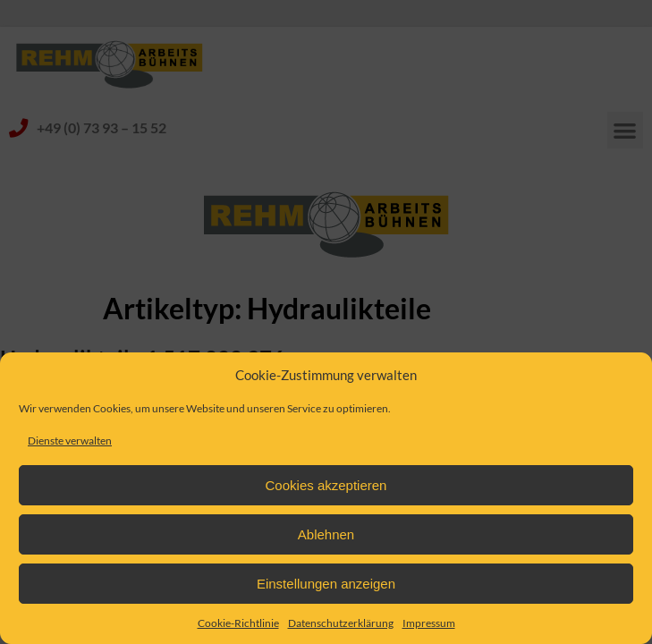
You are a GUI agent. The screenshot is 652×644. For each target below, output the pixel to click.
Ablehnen (326, 534)
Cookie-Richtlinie (238, 623)
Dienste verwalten (70, 441)
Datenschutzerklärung (341, 623)
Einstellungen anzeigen (326, 584)
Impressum (429, 623)
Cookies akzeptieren (326, 485)
